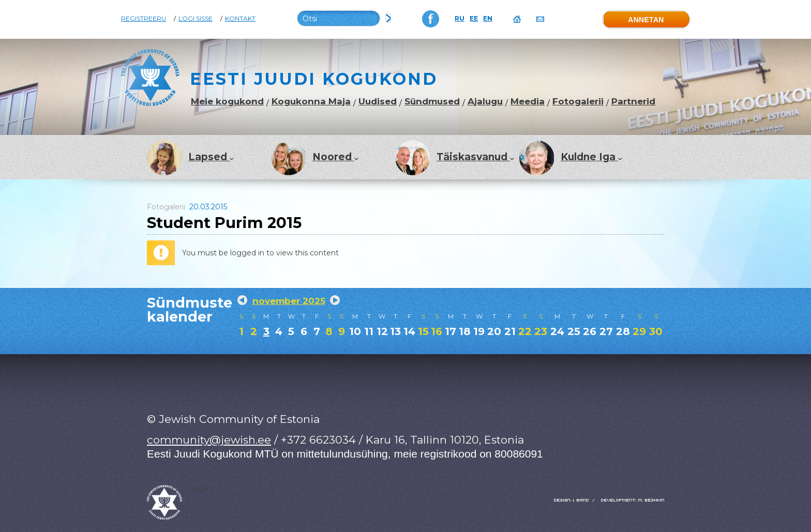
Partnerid (633, 102)
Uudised (378, 102)
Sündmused (432, 102)
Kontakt (240, 19)
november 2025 (289, 301)
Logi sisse (196, 19)
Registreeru (144, 19)
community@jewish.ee (209, 440)
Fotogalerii (578, 102)
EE (474, 19)
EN (488, 19)
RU (460, 19)
